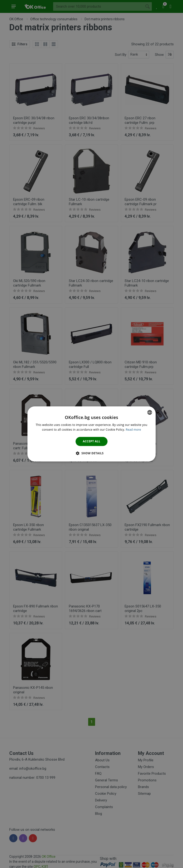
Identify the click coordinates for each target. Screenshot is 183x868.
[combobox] (150, 412)
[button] (91, 453)
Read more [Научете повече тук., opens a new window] (133, 430)
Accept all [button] (91, 441)
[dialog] (91, 434)
